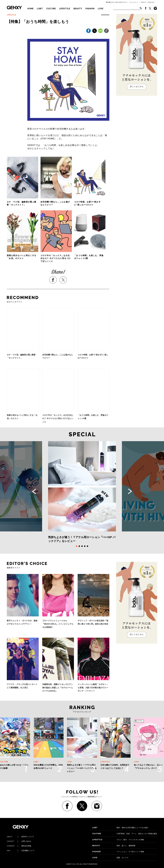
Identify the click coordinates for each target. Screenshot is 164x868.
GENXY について (20, 837)
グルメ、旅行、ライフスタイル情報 (118, 840)
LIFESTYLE (65, 9)
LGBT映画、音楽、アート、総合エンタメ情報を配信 (125, 834)
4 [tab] (85, 546)
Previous (34, 491)
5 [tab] (87, 546)
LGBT (40, 9)
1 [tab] (77, 546)
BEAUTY (78, 9)
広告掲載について (21, 851)
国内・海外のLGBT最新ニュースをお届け (120, 828)
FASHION (90, 9)
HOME (30, 9)
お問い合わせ (19, 841)
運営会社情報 (19, 846)
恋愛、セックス (110, 858)
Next (130, 491)
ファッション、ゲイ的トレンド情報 (118, 852)
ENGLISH (151, 2)
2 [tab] (79, 546)
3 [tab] (82, 546)
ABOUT (144, 2)
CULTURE (51, 9)
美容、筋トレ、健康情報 (114, 846)
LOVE (101, 9)
